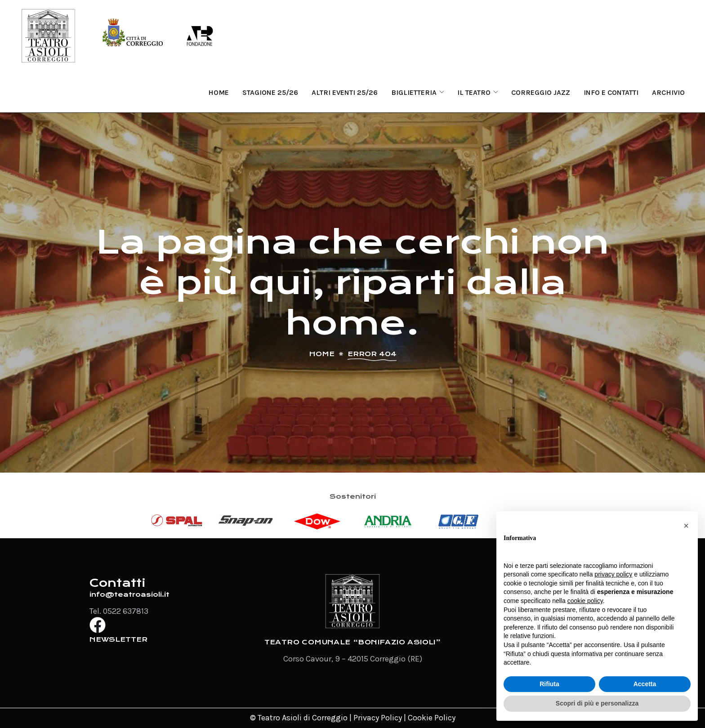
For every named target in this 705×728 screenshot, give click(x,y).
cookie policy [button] (585, 601)
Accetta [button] (645, 684)
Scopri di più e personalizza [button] (597, 703)
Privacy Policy (378, 718)
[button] (686, 526)
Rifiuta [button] (549, 684)
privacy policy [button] (613, 574)
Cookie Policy (432, 718)
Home (322, 354)
